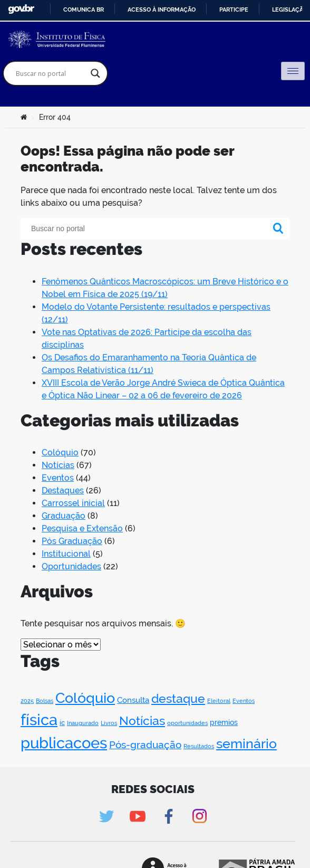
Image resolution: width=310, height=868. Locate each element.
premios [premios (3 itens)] (224, 722)
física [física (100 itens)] (39, 720)
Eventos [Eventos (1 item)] (244, 701)
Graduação (64, 516)
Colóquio (60, 452)
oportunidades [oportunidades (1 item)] (187, 723)
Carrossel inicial (73, 503)
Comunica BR (84, 9)
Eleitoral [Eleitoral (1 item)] (219, 701)
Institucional (66, 554)
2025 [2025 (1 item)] (27, 701)
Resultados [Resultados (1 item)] (199, 746)
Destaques (63, 490)
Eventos (58, 478)
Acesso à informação (162, 9)
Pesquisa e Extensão (82, 528)
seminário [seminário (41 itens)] (246, 744)
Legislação (290, 9)
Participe (234, 9)
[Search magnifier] (95, 73)
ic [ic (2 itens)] (62, 723)
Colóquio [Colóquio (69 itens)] (85, 698)
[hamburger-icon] (293, 71)
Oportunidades (71, 566)
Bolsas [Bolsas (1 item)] (45, 701)
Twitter (106, 816)
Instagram (200, 816)
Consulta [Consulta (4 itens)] (133, 700)
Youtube (137, 816)
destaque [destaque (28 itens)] (178, 698)
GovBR (21, 9)
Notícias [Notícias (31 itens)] (142, 721)
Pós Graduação (72, 541)
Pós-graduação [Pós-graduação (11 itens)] (145, 745)
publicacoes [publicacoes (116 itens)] (64, 743)
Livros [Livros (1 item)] (109, 723)
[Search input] (51, 73)
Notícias (58, 465)
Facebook (168, 816)
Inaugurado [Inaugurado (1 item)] (83, 723)
